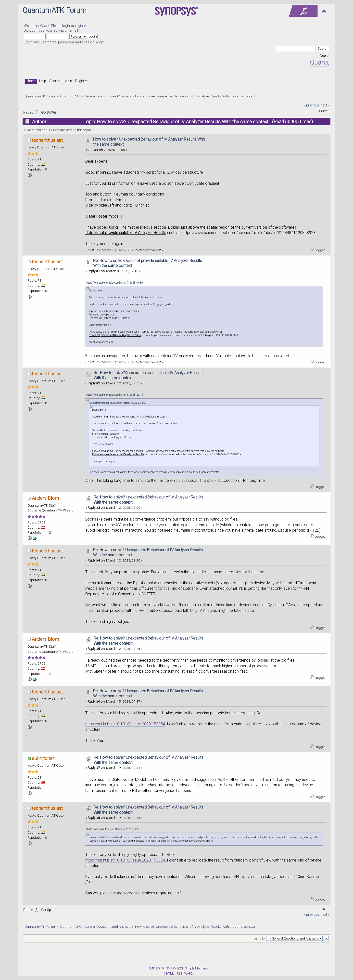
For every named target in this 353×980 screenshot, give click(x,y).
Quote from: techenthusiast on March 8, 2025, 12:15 (114, 395)
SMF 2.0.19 (156, 968)
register (81, 26)
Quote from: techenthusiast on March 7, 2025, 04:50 (114, 283)
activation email (66, 31)
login (66, 26)
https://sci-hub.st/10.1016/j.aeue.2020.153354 (125, 724)
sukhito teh (44, 758)
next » (325, 105)
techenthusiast (47, 140)
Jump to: (259, 939)
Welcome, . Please (43, 26)
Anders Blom (45, 498)
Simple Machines (197, 968)
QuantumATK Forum (55, 10)
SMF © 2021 (175, 968)
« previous (312, 105)
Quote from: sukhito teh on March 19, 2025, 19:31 (113, 829)
